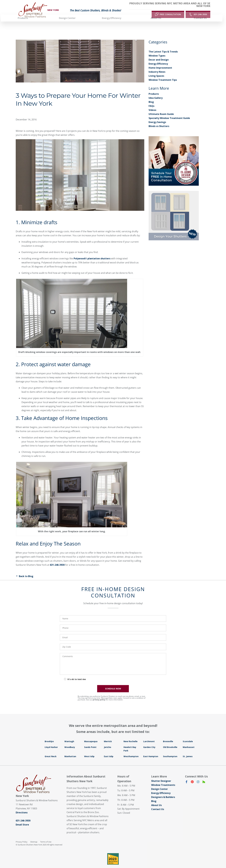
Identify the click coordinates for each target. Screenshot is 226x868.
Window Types (157, 50)
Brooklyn (49, 736)
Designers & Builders (163, 792)
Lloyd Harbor (51, 742)
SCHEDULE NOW (113, 683)
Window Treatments (163, 780)
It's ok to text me (77, 674)
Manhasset (189, 742)
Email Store (22, 819)
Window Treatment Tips (163, 75)
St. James (188, 751)
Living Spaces (156, 70)
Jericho (108, 742)
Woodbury (70, 742)
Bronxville (168, 736)
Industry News (157, 66)
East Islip (109, 751)
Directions (22, 807)
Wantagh (69, 736)
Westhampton (131, 751)
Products (154, 89)
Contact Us (158, 804)
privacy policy (99, 694)
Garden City (149, 742)
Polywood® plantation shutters (92, 253)
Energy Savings (157, 117)
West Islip (89, 751)
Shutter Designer (161, 776)
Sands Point (90, 742)
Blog (151, 97)
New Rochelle (131, 736)
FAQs (151, 101)
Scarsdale (188, 736)
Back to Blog (25, 571)
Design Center (159, 784)
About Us (156, 800)
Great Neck (51, 751)
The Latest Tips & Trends (163, 46)
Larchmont (149, 736)
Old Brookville (170, 742)
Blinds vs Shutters (159, 121)
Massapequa (91, 736)
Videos (152, 105)
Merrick (108, 736)
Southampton (170, 751)
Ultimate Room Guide (161, 109)
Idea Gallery (156, 93)
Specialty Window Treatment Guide (169, 113)
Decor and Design (159, 54)
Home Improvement (160, 62)
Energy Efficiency (158, 58)
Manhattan (70, 751)
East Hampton (151, 751)
